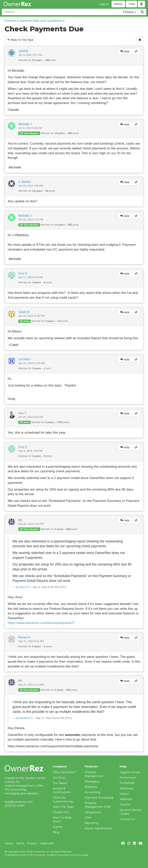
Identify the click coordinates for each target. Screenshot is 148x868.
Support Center (130, 772)
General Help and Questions (41, 21)
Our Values (60, 783)
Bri (20, 520)
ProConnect (128, 778)
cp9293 (23, 51)
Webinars (126, 799)
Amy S (23, 273)
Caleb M (24, 312)
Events (58, 827)
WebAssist (127, 788)
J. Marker (25, 182)
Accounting (92, 792)
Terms (20, 843)
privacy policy (62, 855)
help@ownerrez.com (19, 802)
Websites (91, 787)
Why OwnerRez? (64, 772)
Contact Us (127, 819)
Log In (104, 4)
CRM (88, 818)
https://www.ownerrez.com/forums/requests (40, 623)
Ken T (22, 413)
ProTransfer (127, 783)
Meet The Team (63, 807)
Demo (118, 4)
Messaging (92, 781)
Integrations (93, 812)
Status (9, 843)
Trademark (47, 843)
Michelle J (25, 124)
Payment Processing (99, 798)
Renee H (24, 637)
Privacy (32, 843)
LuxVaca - (25, 359)
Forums (10, 21)
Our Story (59, 778)
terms (78, 855)
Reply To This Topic (20, 40)
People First (61, 812)
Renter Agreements (98, 828)
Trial (131, 4)
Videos (124, 794)
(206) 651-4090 (15, 806)
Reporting (91, 823)
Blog (56, 832)
